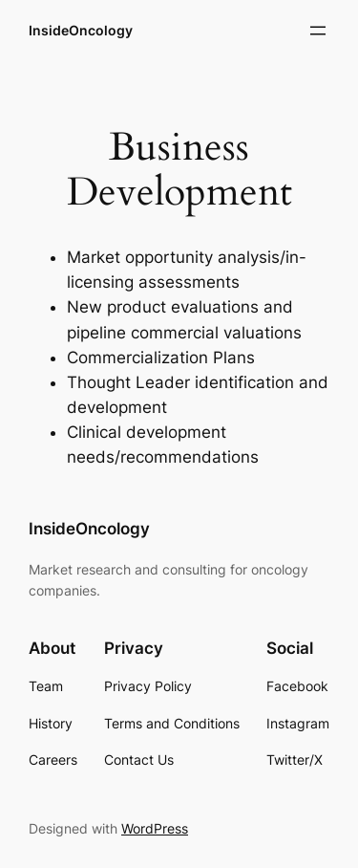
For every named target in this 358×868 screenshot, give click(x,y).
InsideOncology (81, 30)
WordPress (155, 828)
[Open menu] (318, 31)
